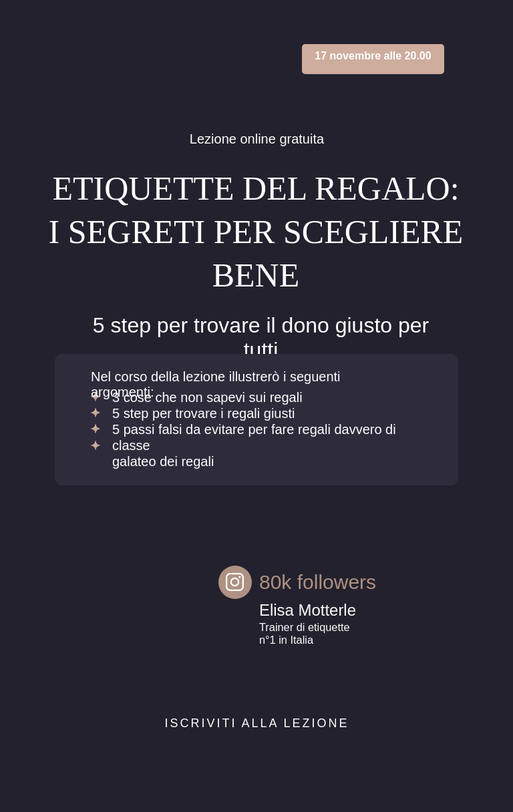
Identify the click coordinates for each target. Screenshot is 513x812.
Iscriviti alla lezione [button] (256, 723)
